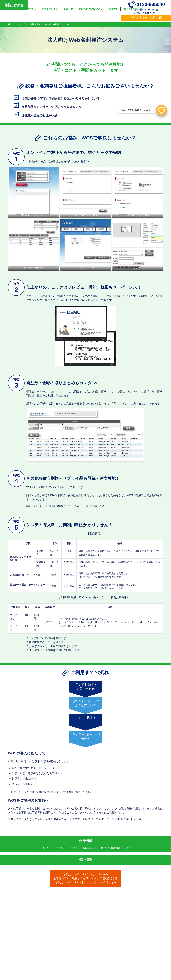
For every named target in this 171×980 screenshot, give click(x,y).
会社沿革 (73, 848)
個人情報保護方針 (144, 896)
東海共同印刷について (78, 896)
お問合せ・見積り (144, 18)
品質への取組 (89, 848)
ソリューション (53, 896)
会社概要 (59, 848)
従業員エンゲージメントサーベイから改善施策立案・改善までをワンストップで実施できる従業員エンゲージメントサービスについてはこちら (85, 878)
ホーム (22, 896)
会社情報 (85, 841)
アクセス (130, 848)
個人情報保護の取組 (111, 848)
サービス (35, 896)
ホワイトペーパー (120, 896)
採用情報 (85, 860)
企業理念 (45, 848)
